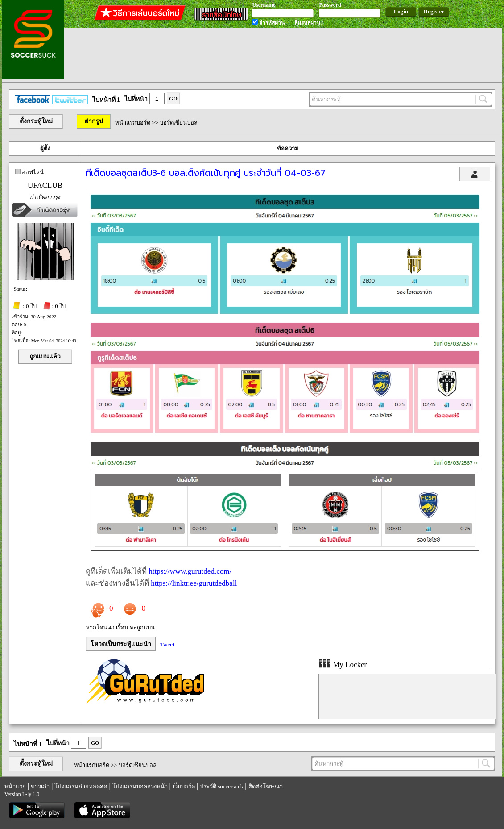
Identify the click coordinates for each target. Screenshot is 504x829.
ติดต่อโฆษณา (266, 786)
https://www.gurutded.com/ (190, 571)
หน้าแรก (15, 786)
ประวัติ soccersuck (221, 786)
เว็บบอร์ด (184, 786)
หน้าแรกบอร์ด (133, 123)
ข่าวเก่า (40, 786)
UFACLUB (45, 185)
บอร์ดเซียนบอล (179, 123)
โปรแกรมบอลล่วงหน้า (140, 786)
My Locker (343, 664)
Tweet (167, 644)
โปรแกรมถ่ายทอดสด (81, 786)
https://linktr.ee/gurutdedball (194, 583)
